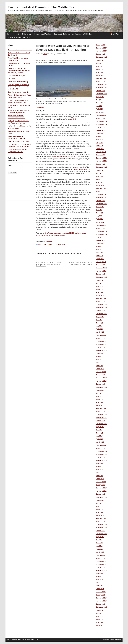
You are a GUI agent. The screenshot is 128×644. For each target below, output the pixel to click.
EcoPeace (11, 79)
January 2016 (101, 412)
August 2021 (100, 207)
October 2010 (101, 604)
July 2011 (99, 577)
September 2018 (102, 314)
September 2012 (102, 534)
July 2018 (99, 320)
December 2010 (101, 598)
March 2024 (100, 112)
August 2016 (100, 390)
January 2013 (101, 522)
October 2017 (101, 347)
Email (10, 165)
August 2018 (100, 317)
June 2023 (100, 140)
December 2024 (101, 85)
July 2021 (99, 210)
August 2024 (100, 97)
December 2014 (101, 451)
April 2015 (99, 439)
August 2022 (100, 170)
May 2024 (99, 106)
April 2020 (99, 256)
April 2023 (99, 146)
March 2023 (100, 149)
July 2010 (99, 613)
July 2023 (99, 137)
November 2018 (101, 308)
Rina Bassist (40, 107)
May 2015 (99, 436)
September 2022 (102, 167)
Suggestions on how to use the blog (19, 37)
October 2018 (101, 311)
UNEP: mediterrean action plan (18, 142)
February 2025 (101, 78)
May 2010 (99, 619)
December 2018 (101, 305)
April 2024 (99, 109)
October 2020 (101, 237)
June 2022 (100, 176)
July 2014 (99, 467)
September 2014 (102, 461)
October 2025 (101, 54)
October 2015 (101, 421)
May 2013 (99, 509)
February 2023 (101, 152)
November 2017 (101, 344)
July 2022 (99, 173)
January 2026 (101, 45)
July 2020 (99, 247)
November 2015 (101, 418)
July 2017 (99, 357)
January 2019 (101, 302)
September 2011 (102, 571)
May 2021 (99, 216)
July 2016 (99, 393)
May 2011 (99, 583)
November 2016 (101, 381)
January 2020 (101, 265)
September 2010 (102, 607)
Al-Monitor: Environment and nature (20, 50)
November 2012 (101, 528)
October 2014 (101, 457)
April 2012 (99, 549)
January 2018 (101, 338)
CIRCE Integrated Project (16, 76)
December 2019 (101, 268)
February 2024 (101, 115)
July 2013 (99, 503)
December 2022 (101, 158)
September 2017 (102, 350)
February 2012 (101, 555)
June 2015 (100, 433)
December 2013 (101, 488)
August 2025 (100, 60)
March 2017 (100, 369)
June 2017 (100, 360)
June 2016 (100, 396)
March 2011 (100, 589)
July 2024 (99, 100)
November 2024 (101, 88)
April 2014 (99, 476)
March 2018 (100, 332)
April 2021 (99, 219)
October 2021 (101, 201)
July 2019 (99, 283)
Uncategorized (49, 242)
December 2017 (101, 341)
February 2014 (101, 482)
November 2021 (101, 198)
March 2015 (100, 442)
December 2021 (101, 195)
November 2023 (101, 124)
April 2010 (99, 622)
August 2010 (100, 610)
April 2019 (99, 292)
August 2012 (100, 537)
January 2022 (101, 192)
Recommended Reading (43, 34)
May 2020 (99, 253)
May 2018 (99, 326)
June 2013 (100, 506)
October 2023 (101, 127)
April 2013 (99, 512)
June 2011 (100, 580)
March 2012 (100, 552)
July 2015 (99, 430)
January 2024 (101, 118)
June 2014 (100, 470)
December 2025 (101, 48)
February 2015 (101, 445)
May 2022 (99, 179)
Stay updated (61, 245)
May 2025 (99, 69)
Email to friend (42, 245)
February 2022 (101, 189)
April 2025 (99, 72)
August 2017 (100, 354)
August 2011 (100, 574)
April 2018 (99, 329)
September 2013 (102, 497)
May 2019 (99, 289)
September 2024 (102, 94)
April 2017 (99, 366)
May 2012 (99, 546)
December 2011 (101, 561)
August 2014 (100, 463)
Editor (45, 54)
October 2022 (101, 164)
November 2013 (101, 491)
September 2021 (102, 204)
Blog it (52, 245)
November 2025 (101, 51)
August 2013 (100, 500)
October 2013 (101, 494)
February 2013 (101, 519)
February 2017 (101, 372)
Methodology (27, 34)
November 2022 (101, 161)
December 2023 (101, 121)
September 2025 (102, 57)
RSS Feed (116, 34)
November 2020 (101, 234)
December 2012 (101, 525)
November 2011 (101, 564)
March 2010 (100, 625)
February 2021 (101, 225)
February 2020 (101, 262)
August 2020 (100, 244)
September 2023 (102, 130)
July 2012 (99, 540)
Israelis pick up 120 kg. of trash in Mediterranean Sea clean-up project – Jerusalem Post (48, 264)
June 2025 (100, 66)
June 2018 (100, 323)
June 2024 (100, 103)
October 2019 (101, 274)
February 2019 (101, 299)
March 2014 (100, 479)
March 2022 (100, 186)
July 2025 (99, 63)
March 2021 (100, 222)
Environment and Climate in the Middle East (42, 7)
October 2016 (101, 384)
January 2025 (101, 82)
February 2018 (101, 335)
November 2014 (101, 454)
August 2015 (100, 427)
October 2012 (101, 531)
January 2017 (101, 375)
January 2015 (101, 448)
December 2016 (101, 378)
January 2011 (101, 595)
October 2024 (101, 91)
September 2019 (102, 277)
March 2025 (100, 75)
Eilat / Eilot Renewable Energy (18, 82)
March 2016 (100, 405)
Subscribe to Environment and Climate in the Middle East (73, 34)
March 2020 (100, 259)
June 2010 (100, 616)
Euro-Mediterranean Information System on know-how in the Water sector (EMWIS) (19, 87)
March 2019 (100, 296)
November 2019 (101, 271)
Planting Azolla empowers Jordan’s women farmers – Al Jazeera (80, 263)
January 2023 (101, 155)
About (17, 34)
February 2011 (101, 592)
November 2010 (101, 601)
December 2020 (101, 231)
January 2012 (101, 558)
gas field (73, 119)
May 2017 (99, 363)
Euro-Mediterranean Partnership (19, 92)
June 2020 (100, 250)
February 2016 (101, 409)
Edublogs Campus (116, 640)
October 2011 (101, 567)
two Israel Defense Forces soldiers (65, 157)
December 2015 (101, 415)
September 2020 (102, 240)
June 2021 (100, 213)
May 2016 (99, 399)
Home (9, 34)
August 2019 (100, 280)
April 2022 (99, 182)
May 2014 (99, 473)
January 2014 (101, 485)
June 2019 (100, 286)
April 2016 (99, 402)
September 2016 (102, 387)
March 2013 (100, 515)
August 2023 (100, 134)
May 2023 (99, 143)
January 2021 (101, 228)
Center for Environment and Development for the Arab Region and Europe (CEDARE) (19, 71)
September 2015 (102, 424)
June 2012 (100, 543)
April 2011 (99, 586)
